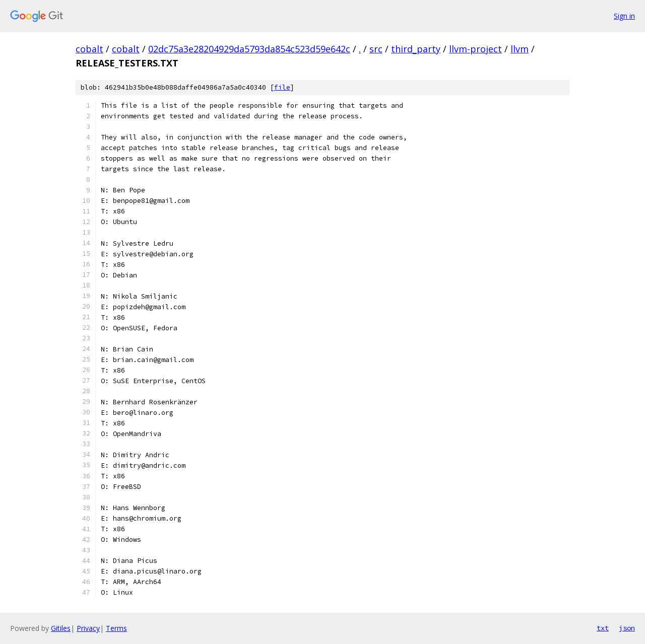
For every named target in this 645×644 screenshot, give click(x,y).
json (627, 628)
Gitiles (61, 628)
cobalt (89, 49)
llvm (520, 49)
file (282, 87)
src (376, 49)
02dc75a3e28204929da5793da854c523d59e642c (249, 49)
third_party (416, 49)
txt (603, 628)
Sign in (624, 16)
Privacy (88, 628)
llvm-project (475, 49)
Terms (116, 628)
